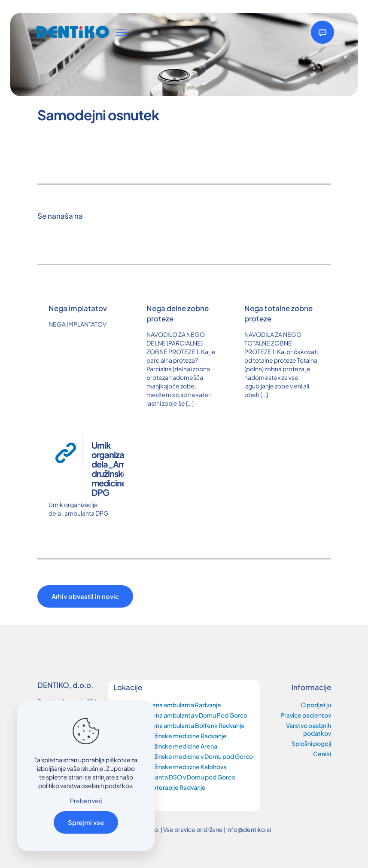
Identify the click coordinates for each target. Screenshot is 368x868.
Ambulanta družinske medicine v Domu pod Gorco (183, 756)
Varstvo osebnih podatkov (309, 729)
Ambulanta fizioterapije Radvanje (160, 787)
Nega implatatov (78, 308)
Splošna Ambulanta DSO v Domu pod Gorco (174, 777)
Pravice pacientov (306, 715)
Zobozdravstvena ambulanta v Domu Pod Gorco (180, 715)
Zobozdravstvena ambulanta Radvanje (167, 705)
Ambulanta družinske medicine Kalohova (170, 767)
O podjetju (316, 705)
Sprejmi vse (86, 822)
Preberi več (86, 801)
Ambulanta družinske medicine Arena (165, 746)
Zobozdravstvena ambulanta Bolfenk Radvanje (179, 725)
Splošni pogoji (311, 743)
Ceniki (322, 754)
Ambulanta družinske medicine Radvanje (170, 736)
